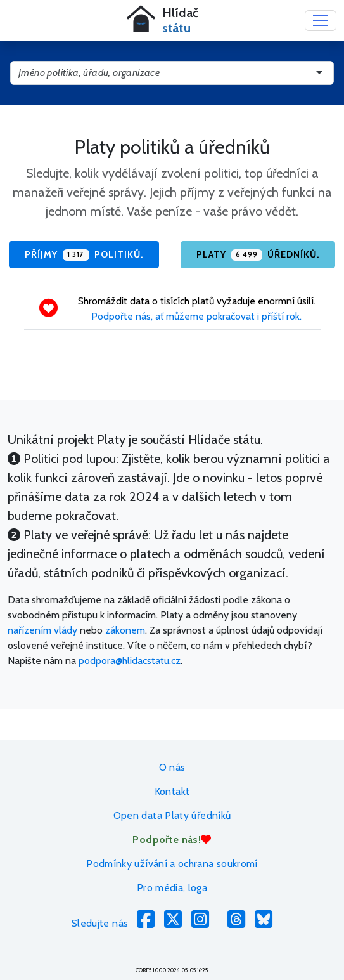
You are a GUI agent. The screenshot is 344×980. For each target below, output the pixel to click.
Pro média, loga (172, 888)
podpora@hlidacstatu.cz (130, 661)
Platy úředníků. (258, 255)
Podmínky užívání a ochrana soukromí (172, 864)
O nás (172, 767)
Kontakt (172, 791)
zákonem (125, 630)
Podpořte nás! (172, 840)
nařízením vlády (42, 630)
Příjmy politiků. (84, 255)
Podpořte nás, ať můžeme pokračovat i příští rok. (196, 316)
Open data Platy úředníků (172, 815)
